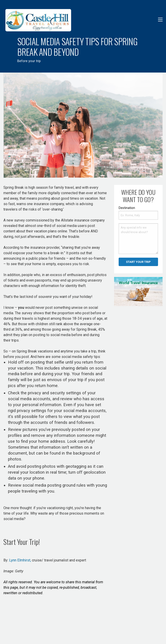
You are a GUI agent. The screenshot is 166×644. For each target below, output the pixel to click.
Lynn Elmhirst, (20, 560)
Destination (127, 208)
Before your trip (29, 61)
